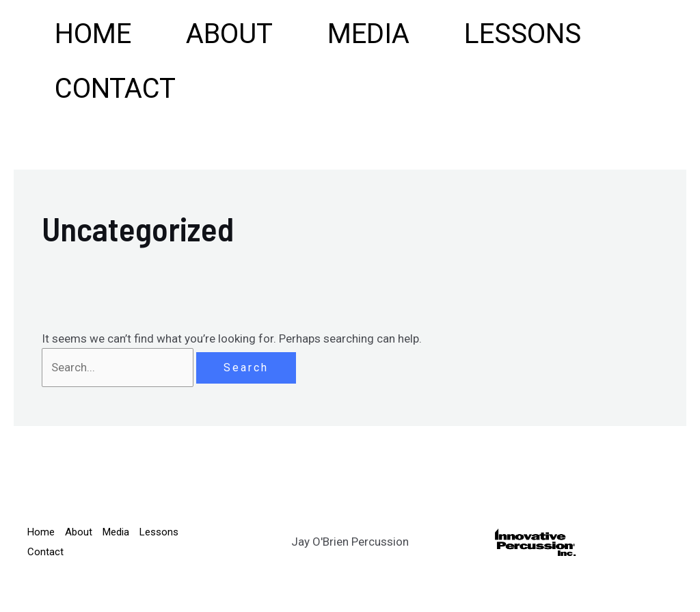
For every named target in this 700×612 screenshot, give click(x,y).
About (229, 34)
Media (368, 34)
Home (93, 34)
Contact (115, 89)
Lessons (523, 34)
